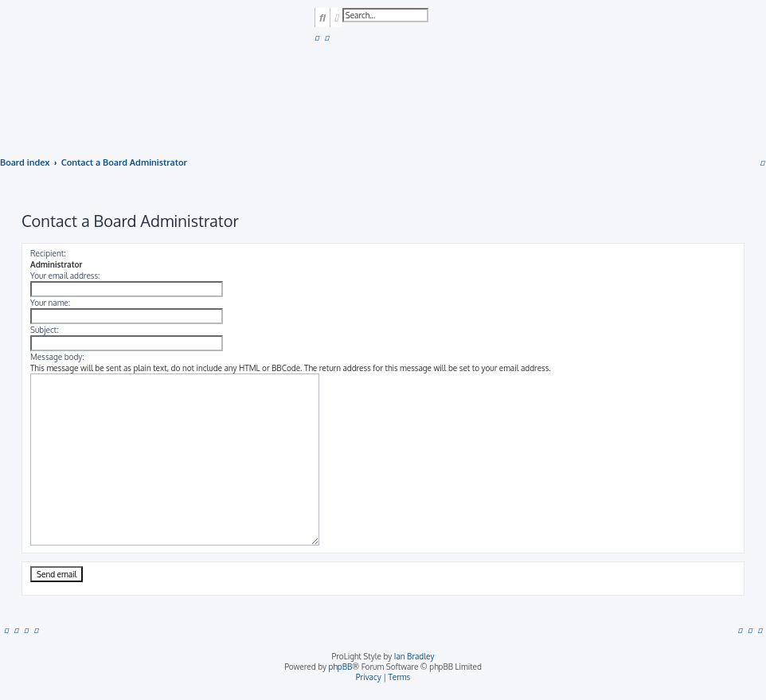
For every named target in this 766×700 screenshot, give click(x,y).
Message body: (57, 357)
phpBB (341, 667)
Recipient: (48, 253)
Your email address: (65, 276)
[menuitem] (317, 37)
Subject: (44, 330)
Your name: (50, 303)
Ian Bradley (414, 656)
